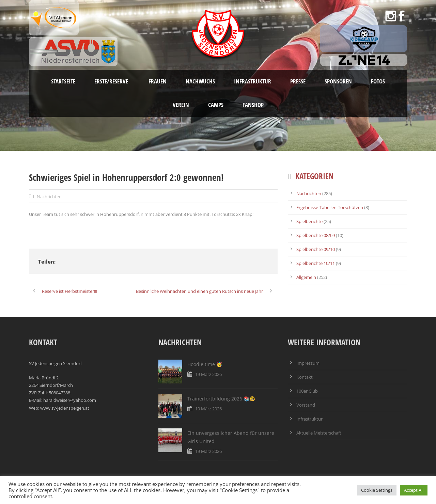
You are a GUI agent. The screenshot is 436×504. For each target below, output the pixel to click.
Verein (181, 105)
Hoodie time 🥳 (205, 364)
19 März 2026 (208, 374)
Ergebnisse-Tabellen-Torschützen (330, 207)
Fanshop (253, 105)
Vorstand (306, 405)
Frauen (158, 81)
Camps (216, 105)
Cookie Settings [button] (377, 490)
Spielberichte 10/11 (316, 263)
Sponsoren (338, 81)
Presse (298, 81)
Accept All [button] (414, 490)
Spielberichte (309, 221)
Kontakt (305, 377)
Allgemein (306, 277)
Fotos (378, 81)
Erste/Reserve (112, 81)
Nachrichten (49, 196)
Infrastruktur (253, 81)
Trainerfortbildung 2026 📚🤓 (221, 399)
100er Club (307, 391)
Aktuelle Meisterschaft (319, 433)
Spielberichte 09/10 (316, 249)
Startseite (63, 81)
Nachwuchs (200, 81)
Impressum (308, 363)
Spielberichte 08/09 (316, 235)
